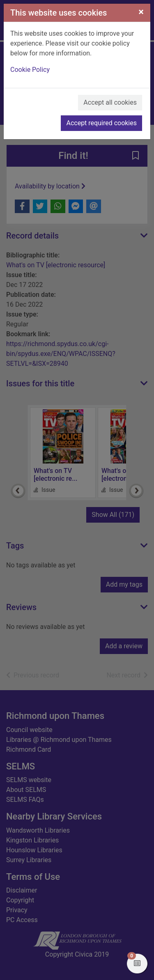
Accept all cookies (110, 102)
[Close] (141, 12)
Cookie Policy (30, 70)
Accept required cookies (101, 123)
